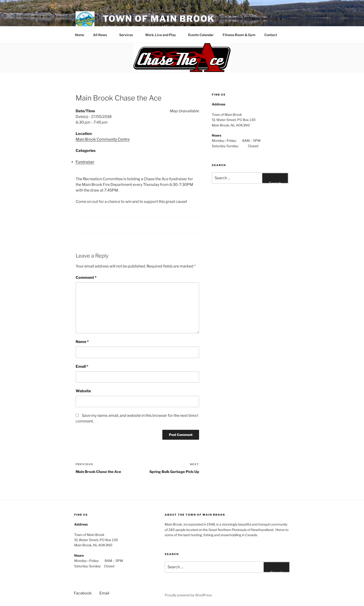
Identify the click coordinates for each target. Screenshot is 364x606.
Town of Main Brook (159, 19)
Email (82, 366)
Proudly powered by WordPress (188, 595)
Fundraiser (85, 162)
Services (128, 35)
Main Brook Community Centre (103, 139)
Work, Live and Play (163, 35)
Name (82, 342)
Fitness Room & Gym (239, 35)
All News (102, 35)
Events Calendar (201, 35)
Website (83, 391)
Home (80, 35)
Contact (273, 35)
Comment (86, 278)
